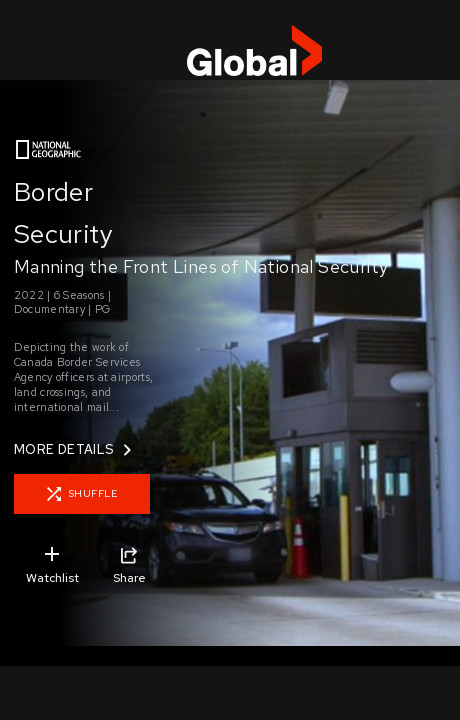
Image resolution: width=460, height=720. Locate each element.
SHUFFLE (82, 494)
